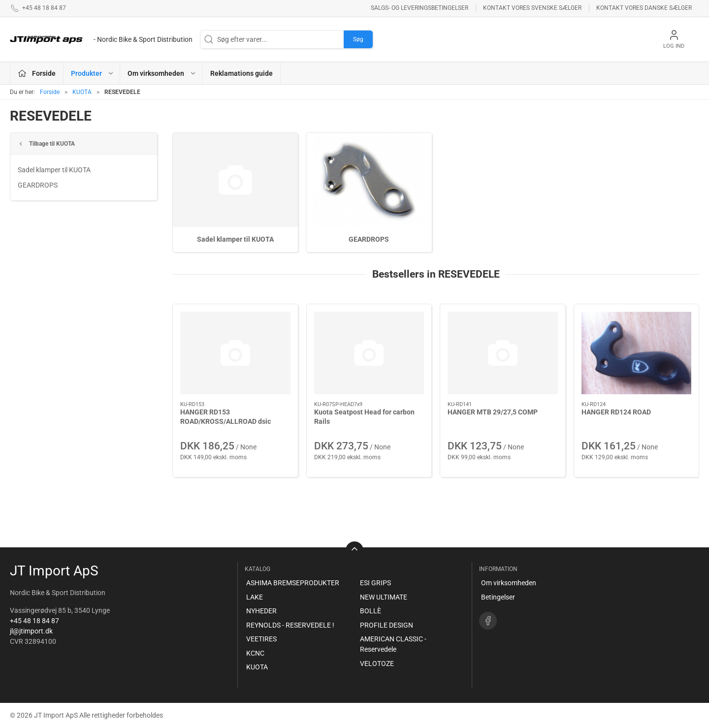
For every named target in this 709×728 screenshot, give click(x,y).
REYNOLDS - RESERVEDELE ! (290, 625)
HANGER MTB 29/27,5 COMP (493, 412)
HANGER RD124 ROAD (616, 412)
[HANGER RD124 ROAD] (637, 353)
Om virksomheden (509, 583)
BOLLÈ (371, 611)
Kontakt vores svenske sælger (532, 8)
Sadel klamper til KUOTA (54, 170)
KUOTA (82, 92)
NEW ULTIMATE (384, 597)
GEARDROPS (38, 185)
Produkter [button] (93, 73)
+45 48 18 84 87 (34, 621)
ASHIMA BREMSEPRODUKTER (293, 583)
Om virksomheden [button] (162, 73)
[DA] (101, 39)
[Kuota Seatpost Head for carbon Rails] (369, 353)
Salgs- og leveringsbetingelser (419, 8)
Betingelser (498, 597)
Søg (358, 39)
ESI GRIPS (375, 583)
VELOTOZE (377, 664)
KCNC (255, 653)
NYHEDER (261, 611)
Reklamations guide (242, 73)
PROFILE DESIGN (387, 625)
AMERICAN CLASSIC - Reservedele (393, 644)
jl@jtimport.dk (31, 631)
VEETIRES (261, 639)
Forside (50, 92)
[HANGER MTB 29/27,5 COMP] (503, 353)
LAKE (255, 597)
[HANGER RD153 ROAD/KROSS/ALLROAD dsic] (235, 353)
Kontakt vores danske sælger (644, 8)
